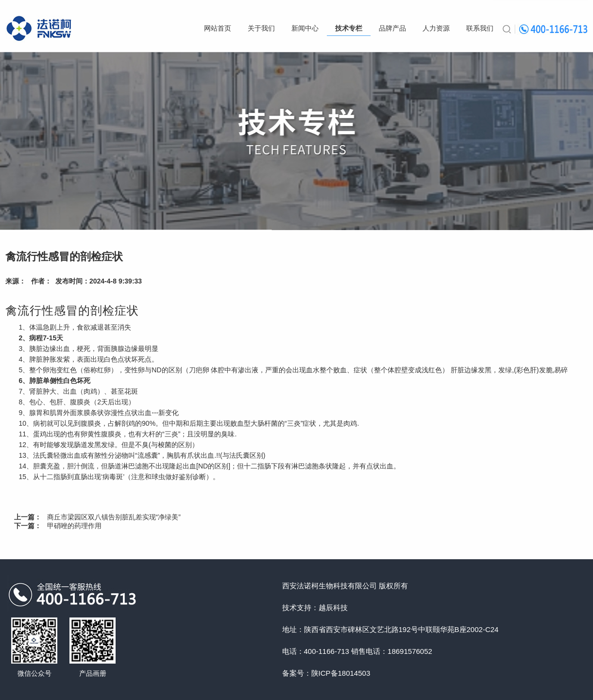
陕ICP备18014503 (341, 673)
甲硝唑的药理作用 (74, 526)
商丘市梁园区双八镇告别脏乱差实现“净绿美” (114, 517)
